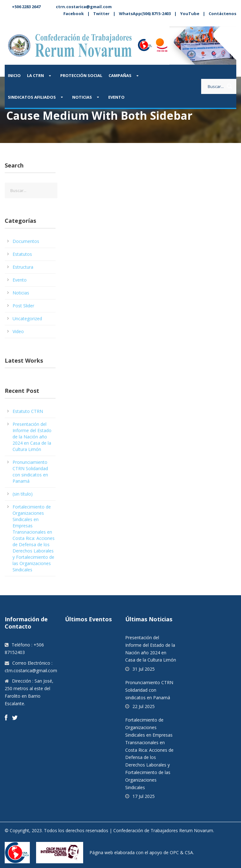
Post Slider (23, 306)
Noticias (82, 97)
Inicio (14, 75)
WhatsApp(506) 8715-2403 (145, 14)
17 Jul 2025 (144, 796)
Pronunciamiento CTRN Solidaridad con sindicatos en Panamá (30, 472)
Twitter (101, 14)
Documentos (26, 241)
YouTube (190, 14)
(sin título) (23, 494)
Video (18, 331)
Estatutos (22, 254)
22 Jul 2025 (144, 706)
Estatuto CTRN (28, 411)
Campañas (120, 75)
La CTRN (35, 75)
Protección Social (81, 75)
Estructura (23, 267)
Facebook (74, 14)
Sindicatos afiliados (32, 97)
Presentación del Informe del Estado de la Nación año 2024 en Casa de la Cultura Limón (32, 437)
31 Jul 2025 (144, 669)
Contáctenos (222, 14)
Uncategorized (27, 319)
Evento (116, 97)
